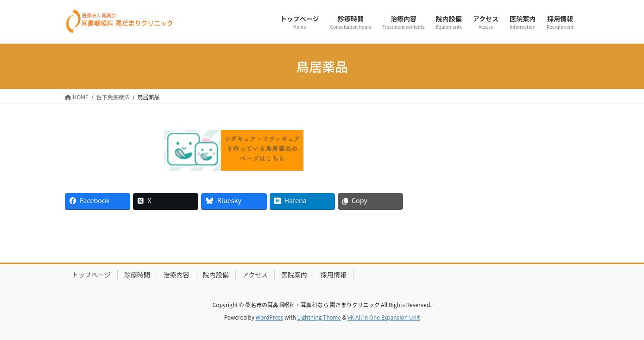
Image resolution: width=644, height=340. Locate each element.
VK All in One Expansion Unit (384, 317)
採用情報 (334, 275)
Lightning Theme (319, 317)
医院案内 (294, 275)
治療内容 (177, 275)
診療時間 (137, 275)
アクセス (255, 275)
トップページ (91, 275)
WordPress (270, 317)
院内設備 (216, 275)
